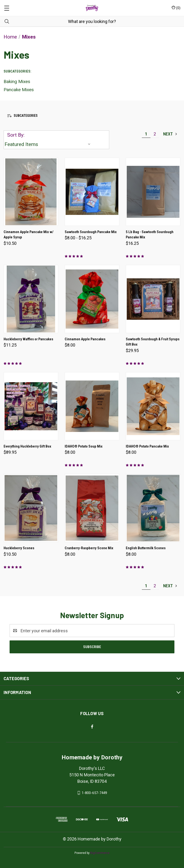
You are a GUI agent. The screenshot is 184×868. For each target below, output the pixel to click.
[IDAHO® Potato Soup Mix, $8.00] (92, 406)
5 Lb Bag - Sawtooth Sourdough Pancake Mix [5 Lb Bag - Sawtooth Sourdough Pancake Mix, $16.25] (150, 235)
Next (170, 134)
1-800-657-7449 (94, 793)
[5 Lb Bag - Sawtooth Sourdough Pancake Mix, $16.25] (153, 192)
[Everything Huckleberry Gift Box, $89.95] (31, 406)
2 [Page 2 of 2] (155, 134)
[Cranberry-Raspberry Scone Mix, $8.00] (92, 508)
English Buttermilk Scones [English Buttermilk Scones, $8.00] (146, 548)
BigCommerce (100, 853)
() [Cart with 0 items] (176, 8)
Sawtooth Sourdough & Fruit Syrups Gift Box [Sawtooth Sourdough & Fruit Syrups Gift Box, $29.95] (153, 342)
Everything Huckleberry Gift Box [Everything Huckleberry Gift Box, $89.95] (27, 446)
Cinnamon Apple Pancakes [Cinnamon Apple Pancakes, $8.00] (85, 339)
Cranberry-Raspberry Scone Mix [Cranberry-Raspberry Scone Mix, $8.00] (89, 548)
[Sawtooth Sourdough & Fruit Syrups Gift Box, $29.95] (153, 299)
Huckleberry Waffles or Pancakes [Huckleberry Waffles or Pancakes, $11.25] (28, 339)
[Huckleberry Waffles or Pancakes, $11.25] (31, 299)
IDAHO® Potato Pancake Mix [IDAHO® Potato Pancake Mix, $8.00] (147, 446)
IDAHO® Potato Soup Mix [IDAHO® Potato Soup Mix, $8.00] (84, 446)
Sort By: (16, 135)
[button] (92, 115)
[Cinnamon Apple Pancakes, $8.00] (92, 299)
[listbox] (49, 144)
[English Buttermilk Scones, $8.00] (153, 508)
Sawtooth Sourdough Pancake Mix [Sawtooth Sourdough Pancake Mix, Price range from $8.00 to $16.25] (91, 232)
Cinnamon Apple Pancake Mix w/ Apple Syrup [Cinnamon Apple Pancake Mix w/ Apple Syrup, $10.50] (29, 235)
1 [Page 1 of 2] (146, 134)
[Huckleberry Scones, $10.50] (31, 508)
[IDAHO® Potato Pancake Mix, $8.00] (153, 406)
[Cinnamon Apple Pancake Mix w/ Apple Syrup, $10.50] (31, 192)
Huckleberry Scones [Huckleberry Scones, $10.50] (19, 548)
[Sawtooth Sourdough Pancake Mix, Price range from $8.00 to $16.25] (92, 192)
